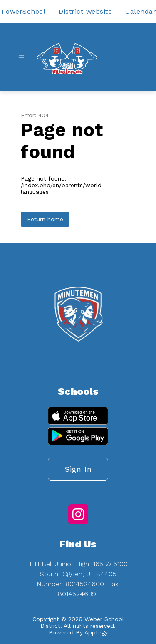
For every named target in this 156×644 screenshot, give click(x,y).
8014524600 (85, 584)
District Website (85, 11)
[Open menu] (21, 58)
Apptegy (96, 632)
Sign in (78, 469)
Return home (45, 219)
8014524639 (77, 594)
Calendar (141, 11)
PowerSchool (24, 11)
